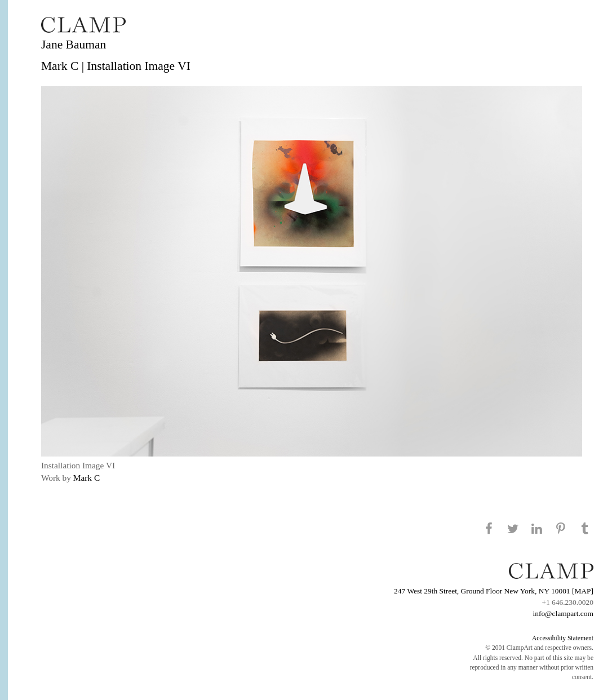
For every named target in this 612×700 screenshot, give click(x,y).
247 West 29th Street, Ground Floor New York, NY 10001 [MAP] (494, 591)
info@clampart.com (563, 613)
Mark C (87, 478)
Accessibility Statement (563, 638)
